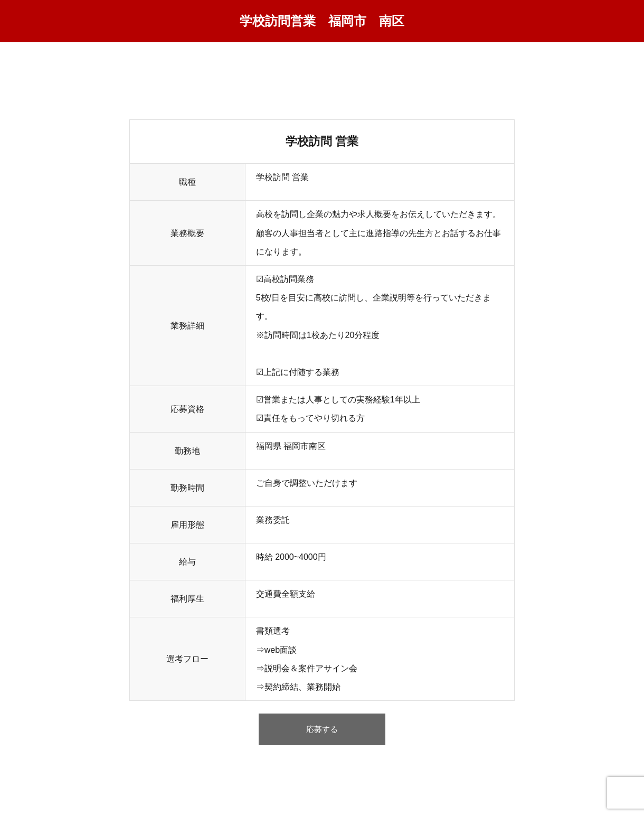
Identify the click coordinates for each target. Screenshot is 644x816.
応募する (322, 732)
